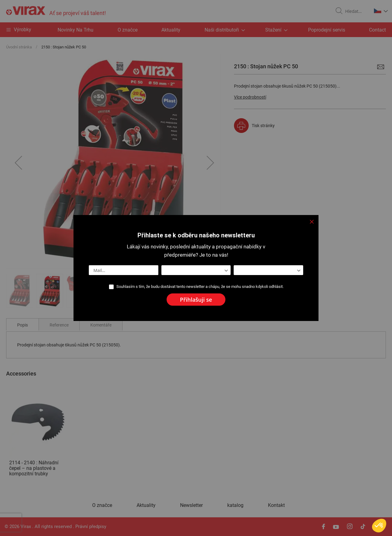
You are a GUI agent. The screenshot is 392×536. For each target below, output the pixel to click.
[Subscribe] (196, 300)
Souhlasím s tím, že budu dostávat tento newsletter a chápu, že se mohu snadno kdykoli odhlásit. (200, 287)
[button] (379, 526)
